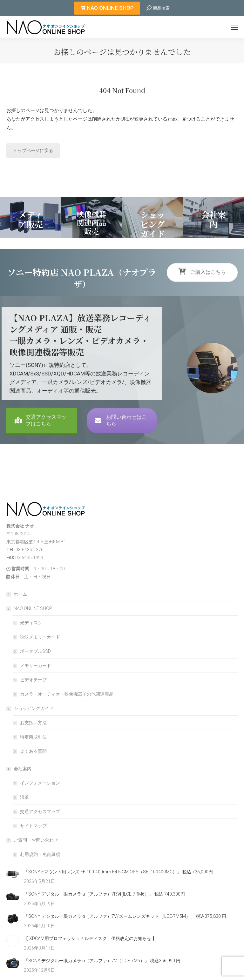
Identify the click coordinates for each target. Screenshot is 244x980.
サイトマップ (33, 826)
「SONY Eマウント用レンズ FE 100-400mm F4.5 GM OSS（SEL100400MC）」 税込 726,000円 (118, 872)
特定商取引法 (33, 737)
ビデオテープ (33, 680)
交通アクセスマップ (40, 811)
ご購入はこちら (202, 289)
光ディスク (31, 623)
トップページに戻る (33, 150)
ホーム (20, 594)
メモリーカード (36, 665)
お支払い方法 (33, 723)
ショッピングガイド (30, 708)
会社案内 (19, 769)
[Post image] (13, 874)
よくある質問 (33, 751)
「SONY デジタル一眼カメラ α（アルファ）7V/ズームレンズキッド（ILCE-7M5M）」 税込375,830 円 (125, 916)
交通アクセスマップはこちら (41, 443)
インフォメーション (40, 783)
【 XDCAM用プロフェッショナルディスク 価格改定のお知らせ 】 (90, 938)
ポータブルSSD (35, 651)
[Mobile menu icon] (234, 27)
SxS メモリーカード (40, 637)
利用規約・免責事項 (40, 854)
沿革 (24, 797)
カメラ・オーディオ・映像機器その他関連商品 (67, 694)
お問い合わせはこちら (121, 443)
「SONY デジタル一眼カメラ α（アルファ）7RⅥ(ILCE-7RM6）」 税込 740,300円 (104, 894)
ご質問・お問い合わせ (33, 840)
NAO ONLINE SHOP (30, 608)
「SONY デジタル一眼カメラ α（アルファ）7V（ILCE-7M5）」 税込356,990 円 (102, 961)
